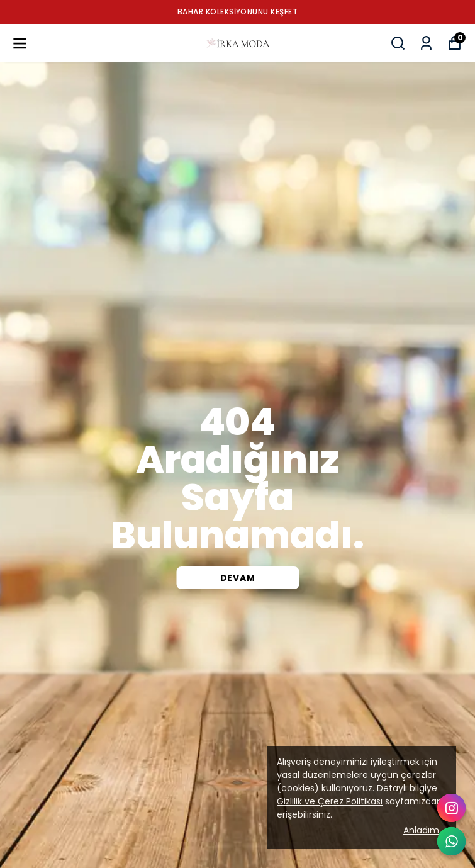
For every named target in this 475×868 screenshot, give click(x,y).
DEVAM (238, 578)
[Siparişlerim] (426, 43)
